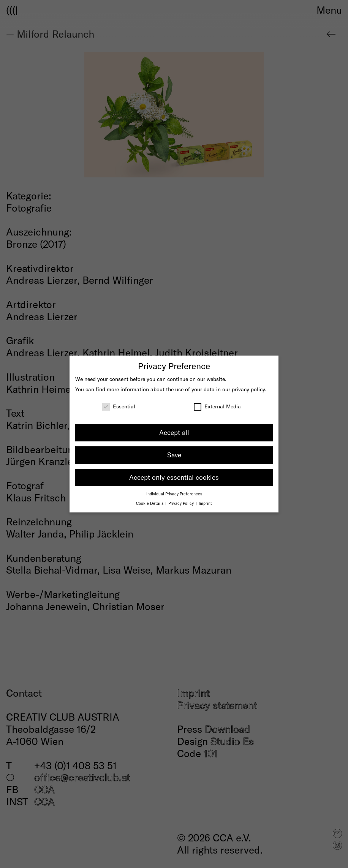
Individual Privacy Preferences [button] (174, 494)
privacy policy (248, 389)
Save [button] (174, 455)
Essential (119, 406)
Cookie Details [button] (150, 503)
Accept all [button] (174, 432)
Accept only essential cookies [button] (174, 477)
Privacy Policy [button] (182, 503)
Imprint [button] (205, 503)
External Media (217, 406)
